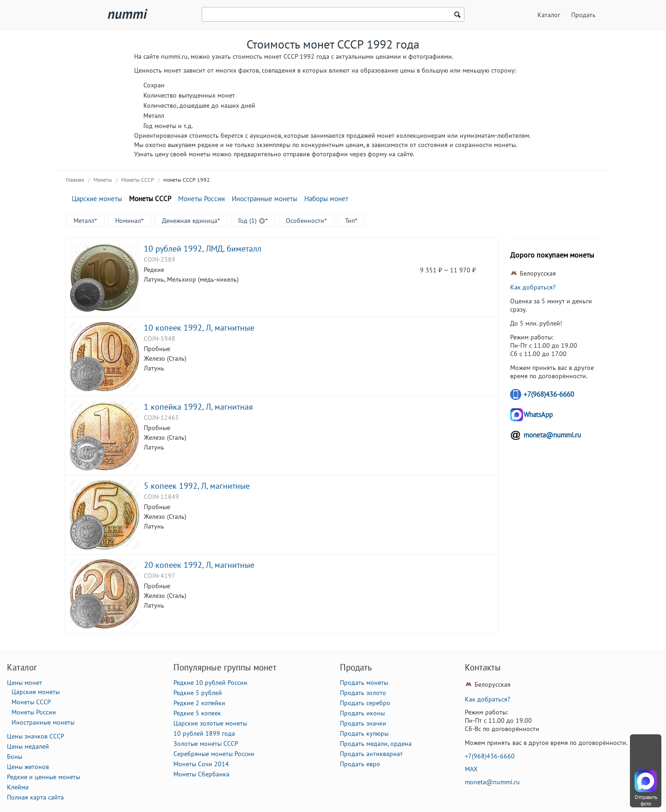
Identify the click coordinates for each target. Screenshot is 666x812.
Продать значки (363, 723)
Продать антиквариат (371, 754)
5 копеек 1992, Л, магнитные (197, 486)
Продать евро (360, 764)
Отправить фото (646, 800)
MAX (471, 769)
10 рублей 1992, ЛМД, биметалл (203, 248)
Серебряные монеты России (214, 754)
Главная (75, 180)
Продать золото (363, 693)
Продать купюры (364, 733)
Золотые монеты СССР (206, 744)
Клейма (18, 787)
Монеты (103, 180)
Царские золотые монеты (210, 723)
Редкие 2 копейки (199, 703)
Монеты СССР (138, 180)
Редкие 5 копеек (197, 713)
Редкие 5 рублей (198, 693)
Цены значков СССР (36, 736)
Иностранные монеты (265, 199)
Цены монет (25, 683)
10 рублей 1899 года (204, 733)
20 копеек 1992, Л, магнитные (199, 565)
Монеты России (201, 199)
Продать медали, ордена (376, 744)
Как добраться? (533, 287)
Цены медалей (28, 746)
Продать (583, 15)
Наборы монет (326, 199)
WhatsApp (538, 415)
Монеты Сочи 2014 (201, 764)
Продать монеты (364, 683)
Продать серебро (365, 703)
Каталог (549, 15)
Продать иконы (362, 713)
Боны (15, 757)
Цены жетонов (28, 767)
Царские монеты (97, 199)
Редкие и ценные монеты (43, 777)
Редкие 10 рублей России (210, 683)
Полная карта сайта (35, 797)
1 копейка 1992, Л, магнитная (198, 406)
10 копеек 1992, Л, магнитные (199, 327)
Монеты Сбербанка (201, 774)
